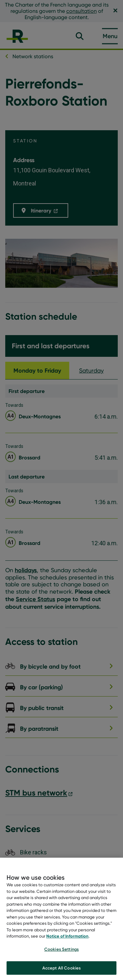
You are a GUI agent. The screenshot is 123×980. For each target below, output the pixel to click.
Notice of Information (67, 940)
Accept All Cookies (61, 971)
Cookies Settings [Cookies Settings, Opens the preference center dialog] (61, 953)
